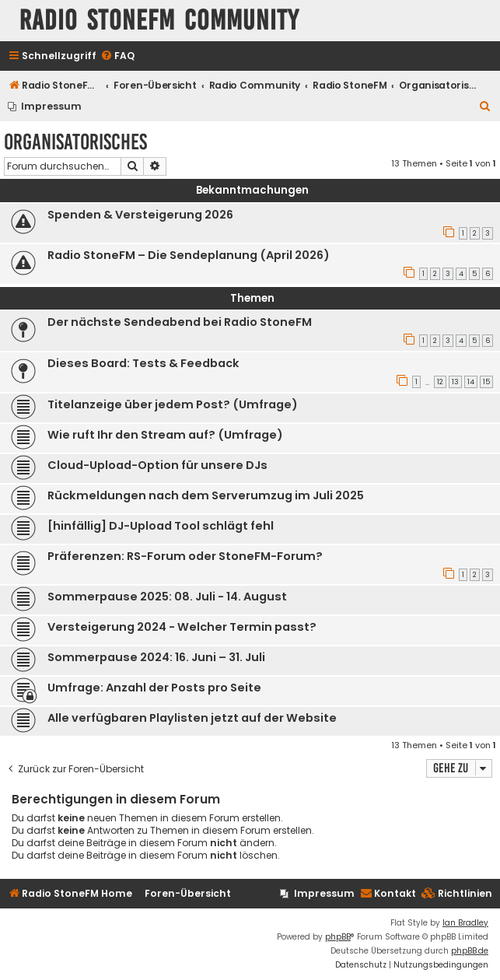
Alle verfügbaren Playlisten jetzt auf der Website (192, 718)
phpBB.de (470, 951)
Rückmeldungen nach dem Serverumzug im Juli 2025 (206, 495)
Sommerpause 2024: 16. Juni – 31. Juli (156, 657)
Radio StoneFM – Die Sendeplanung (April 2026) (189, 255)
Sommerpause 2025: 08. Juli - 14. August (167, 597)
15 (486, 382)
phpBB (338, 937)
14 (471, 382)
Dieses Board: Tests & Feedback (143, 363)
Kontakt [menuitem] (388, 893)
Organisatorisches (75, 142)
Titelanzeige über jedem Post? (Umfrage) (173, 404)
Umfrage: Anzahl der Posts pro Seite (154, 688)
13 (455, 382)
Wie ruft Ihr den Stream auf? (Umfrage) (165, 435)
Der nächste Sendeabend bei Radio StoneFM (180, 322)
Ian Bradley (465, 923)
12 (440, 382)
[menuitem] (117, 56)
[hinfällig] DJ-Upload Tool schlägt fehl (161, 526)
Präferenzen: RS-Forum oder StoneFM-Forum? (185, 556)
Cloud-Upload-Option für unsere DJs (157, 465)
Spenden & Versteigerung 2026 (140, 215)
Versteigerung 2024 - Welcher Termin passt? (182, 627)
